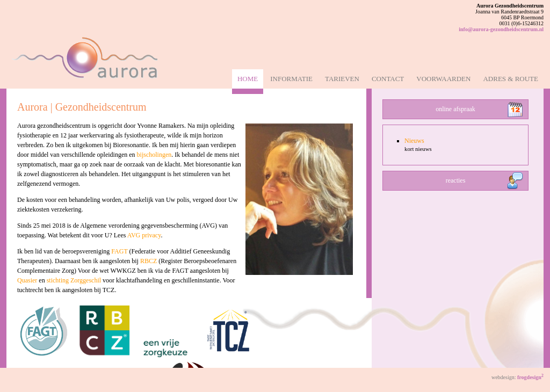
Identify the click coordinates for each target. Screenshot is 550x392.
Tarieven (342, 79)
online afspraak (455, 109)
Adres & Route (511, 79)
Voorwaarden (443, 79)
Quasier (27, 280)
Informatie (291, 79)
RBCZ (149, 261)
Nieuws (414, 141)
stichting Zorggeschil (74, 280)
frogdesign (530, 377)
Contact (388, 79)
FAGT (119, 251)
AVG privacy (144, 235)
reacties (456, 180)
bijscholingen (154, 155)
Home (248, 79)
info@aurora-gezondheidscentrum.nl (501, 29)
